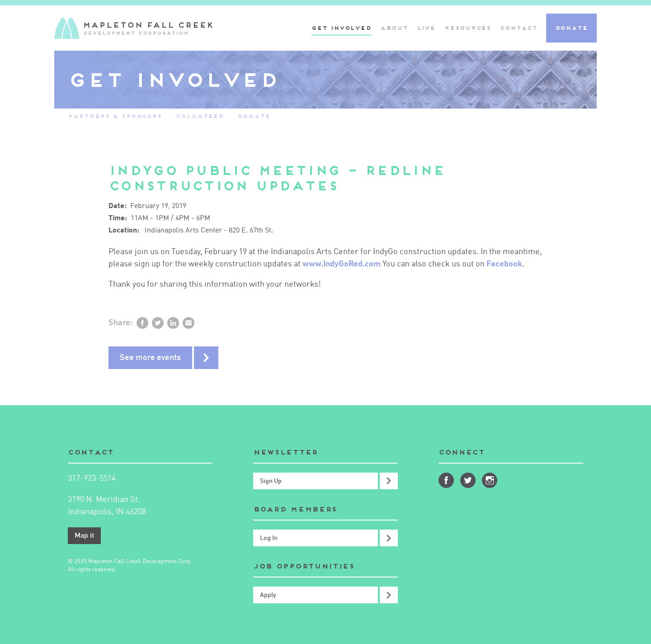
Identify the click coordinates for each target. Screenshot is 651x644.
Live (426, 28)
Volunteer (200, 116)
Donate (571, 28)
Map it (84, 536)
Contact (518, 28)
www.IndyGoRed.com (342, 264)
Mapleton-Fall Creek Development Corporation (133, 28)
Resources (468, 28)
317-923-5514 (92, 478)
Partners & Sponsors (115, 116)
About (394, 28)
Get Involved (341, 28)
